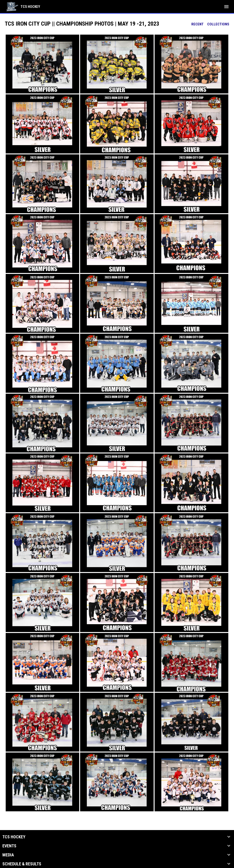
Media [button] (8, 855)
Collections (218, 24)
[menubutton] (226, 7)
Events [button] (9, 846)
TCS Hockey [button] (14, 837)
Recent (197, 24)
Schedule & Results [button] (22, 864)
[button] (42, 64)
